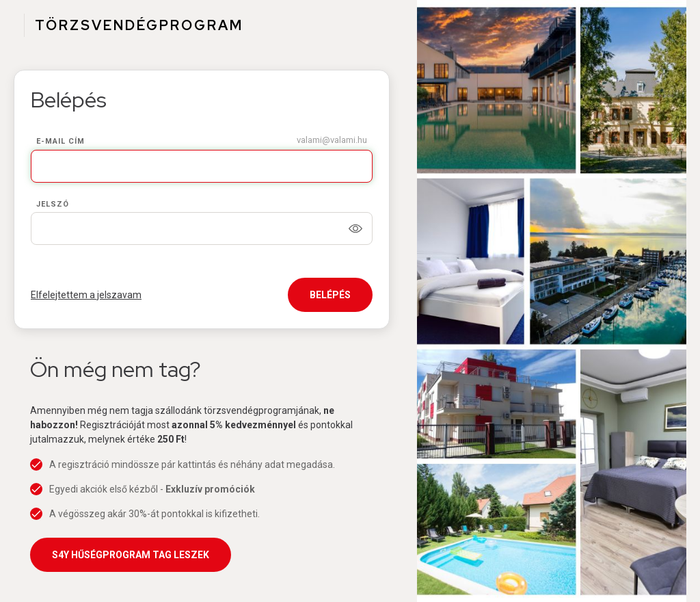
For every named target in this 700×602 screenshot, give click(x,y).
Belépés (330, 295)
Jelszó (53, 204)
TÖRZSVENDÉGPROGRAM (139, 25)
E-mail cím (60, 141)
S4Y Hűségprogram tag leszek (131, 555)
